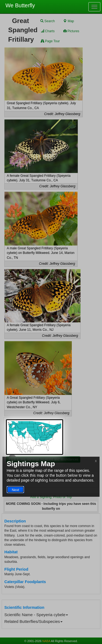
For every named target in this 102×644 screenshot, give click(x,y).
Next (15, 490)
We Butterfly (20, 5)
